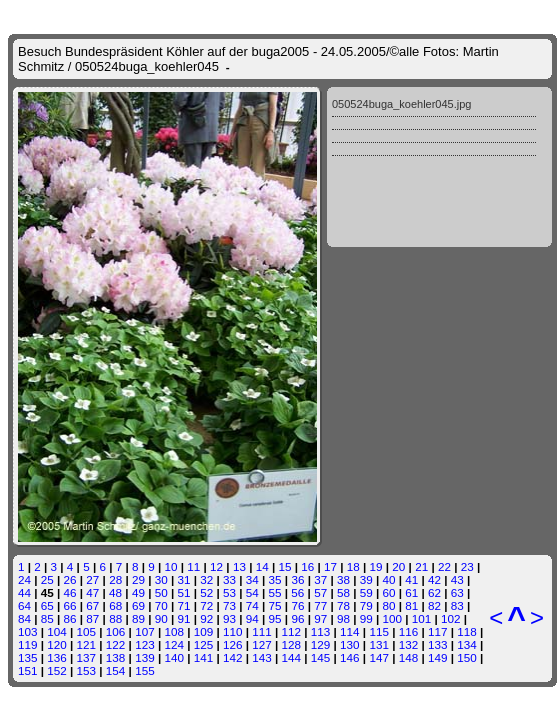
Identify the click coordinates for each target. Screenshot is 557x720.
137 (87, 657)
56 (297, 592)
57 (320, 592)
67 (92, 605)
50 (161, 592)
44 (24, 592)
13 (239, 566)
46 (70, 592)
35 (275, 579)
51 (183, 592)
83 (457, 605)
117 (438, 631)
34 (252, 579)
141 (204, 657)
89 (138, 618)
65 (47, 605)
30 (161, 579)
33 (229, 579)
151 (28, 670)
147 (379, 657)
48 (115, 592)
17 (330, 566)
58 (343, 592)
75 (275, 605)
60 (388, 592)
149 (438, 657)
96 (297, 618)
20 (398, 566)
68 (115, 605)
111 (262, 631)
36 (297, 579)
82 (434, 605)
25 (47, 579)
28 (115, 579)
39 (366, 579)
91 (183, 618)
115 (379, 631)
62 (434, 592)
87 (92, 618)
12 (216, 566)
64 (24, 605)
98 (343, 618)
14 (262, 566)
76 (297, 605)
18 (353, 566)
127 (262, 644)
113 (321, 631)
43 (457, 579)
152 (57, 670)
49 (138, 592)
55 (275, 592)
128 (292, 644)
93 (229, 618)
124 (174, 644)
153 (87, 670)
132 (409, 644)
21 (421, 566)
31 (183, 579)
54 (252, 592)
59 (366, 592)
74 (252, 605)
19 (376, 566)
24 (24, 579)
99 (366, 618)
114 (350, 631)
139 (145, 657)
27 (92, 579)
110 (233, 631)
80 (389, 605)
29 (138, 579)
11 (193, 566)
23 (467, 566)
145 (321, 657)
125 (204, 644)
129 (321, 644)
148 (409, 657)
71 (183, 605)
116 (409, 631)
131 (379, 644)
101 (422, 618)
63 (457, 592)
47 (92, 592)
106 (116, 631)
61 (411, 592)
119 (28, 644)
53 (229, 592)
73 (229, 605)
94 (252, 618)
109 (204, 631)
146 (350, 657)
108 (174, 631)
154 (116, 670)
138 (116, 657)
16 (307, 566)
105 (87, 631)
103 (28, 631)
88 (115, 618)
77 (320, 605)
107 (145, 631)
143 (262, 657)
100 (393, 618)
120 (57, 644)
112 (292, 631)
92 (206, 618)
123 (145, 644)
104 (57, 631)
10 (171, 566)
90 (161, 618)
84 (24, 618)
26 (70, 579)
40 (389, 579)
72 (206, 605)
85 (47, 618)
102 (451, 618)
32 (206, 579)
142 (233, 657)
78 (343, 605)
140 (174, 657)
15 (284, 566)
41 (411, 579)
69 (138, 605)
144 (292, 657)
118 (467, 631)
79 (366, 605)
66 (70, 605)
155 (145, 670)
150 (467, 657)
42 (434, 579)
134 (467, 644)
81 (411, 605)
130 (350, 644)
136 (57, 657)
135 (28, 657)
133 (438, 644)
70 (161, 605)
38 (343, 579)
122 (116, 644)
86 (70, 618)
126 (233, 644)
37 (320, 579)
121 (87, 644)
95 (275, 618)
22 (444, 566)
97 (320, 618)
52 (206, 592)
